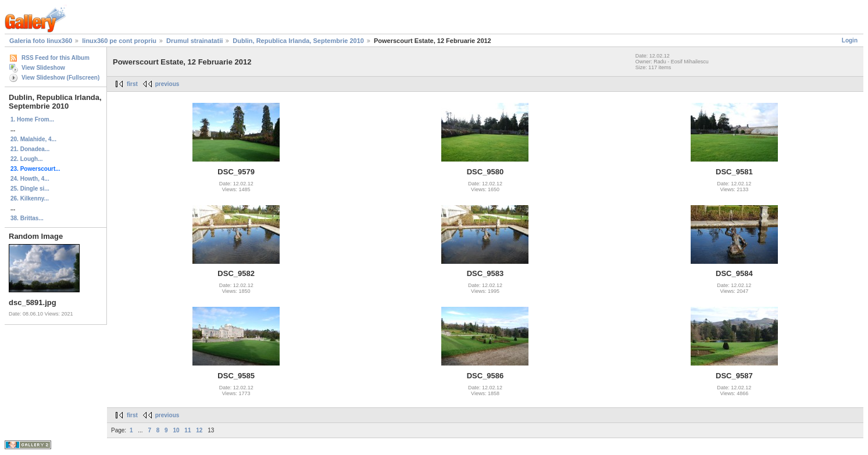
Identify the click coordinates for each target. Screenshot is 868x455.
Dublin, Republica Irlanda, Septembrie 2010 (298, 41)
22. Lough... (27, 159)
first (132, 84)
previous (167, 84)
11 (187, 430)
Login (850, 40)
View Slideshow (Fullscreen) (60, 78)
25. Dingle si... (30, 189)
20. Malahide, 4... (33, 139)
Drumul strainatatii (194, 41)
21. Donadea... (30, 149)
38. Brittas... (27, 218)
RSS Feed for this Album (56, 58)
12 (199, 430)
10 (176, 430)
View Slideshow (43, 68)
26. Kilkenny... (30, 198)
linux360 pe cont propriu (119, 41)
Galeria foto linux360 (41, 41)
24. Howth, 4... (30, 179)
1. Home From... (32, 119)
